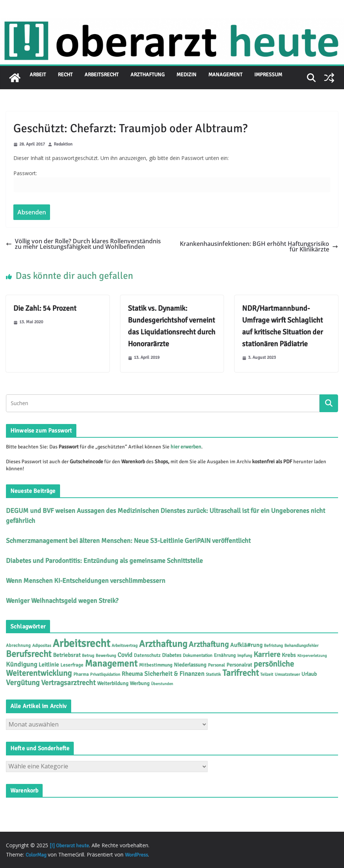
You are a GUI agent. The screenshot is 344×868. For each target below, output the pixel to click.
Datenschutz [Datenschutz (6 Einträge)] (147, 655)
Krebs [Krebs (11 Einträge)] (289, 655)
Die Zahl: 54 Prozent (45, 308)
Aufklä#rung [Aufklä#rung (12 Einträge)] (246, 645)
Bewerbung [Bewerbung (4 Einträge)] (106, 655)
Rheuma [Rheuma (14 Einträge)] (132, 674)
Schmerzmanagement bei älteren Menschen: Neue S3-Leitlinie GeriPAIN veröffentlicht (128, 541)
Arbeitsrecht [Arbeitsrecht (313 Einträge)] (81, 643)
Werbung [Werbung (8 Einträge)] (140, 683)
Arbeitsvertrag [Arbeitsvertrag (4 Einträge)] (125, 645)
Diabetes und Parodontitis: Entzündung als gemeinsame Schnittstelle (104, 561)
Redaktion (63, 145)
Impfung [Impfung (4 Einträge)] (245, 655)
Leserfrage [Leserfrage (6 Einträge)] (72, 665)
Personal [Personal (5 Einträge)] (216, 665)
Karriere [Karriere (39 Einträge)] (267, 655)
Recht (65, 75)
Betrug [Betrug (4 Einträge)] (88, 655)
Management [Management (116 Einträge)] (111, 663)
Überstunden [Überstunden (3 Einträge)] (162, 684)
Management (225, 75)
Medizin (186, 75)
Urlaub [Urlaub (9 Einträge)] (309, 674)
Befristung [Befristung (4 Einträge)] (273, 645)
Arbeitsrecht (102, 75)
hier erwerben (186, 447)
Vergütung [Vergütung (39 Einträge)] (23, 683)
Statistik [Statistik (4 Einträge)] (213, 674)
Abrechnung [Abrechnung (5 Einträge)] (18, 645)
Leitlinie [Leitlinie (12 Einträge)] (49, 665)
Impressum (268, 75)
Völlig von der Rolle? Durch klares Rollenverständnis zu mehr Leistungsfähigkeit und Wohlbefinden (83, 244)
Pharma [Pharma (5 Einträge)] (81, 674)
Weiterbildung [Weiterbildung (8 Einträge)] (113, 683)
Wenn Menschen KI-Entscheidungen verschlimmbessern (86, 581)
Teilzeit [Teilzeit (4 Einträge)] (267, 674)
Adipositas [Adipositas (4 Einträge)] (42, 645)
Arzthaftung (148, 75)
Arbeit (38, 75)
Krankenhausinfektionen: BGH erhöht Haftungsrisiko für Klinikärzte (259, 246)
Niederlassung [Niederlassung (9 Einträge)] (190, 665)
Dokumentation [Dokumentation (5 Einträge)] (198, 655)
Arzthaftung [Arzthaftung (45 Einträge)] (209, 644)
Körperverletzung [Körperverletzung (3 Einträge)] (312, 656)
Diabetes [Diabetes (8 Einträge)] (172, 655)
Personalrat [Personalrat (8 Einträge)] (239, 665)
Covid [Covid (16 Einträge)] (125, 655)
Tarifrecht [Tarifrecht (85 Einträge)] (241, 673)
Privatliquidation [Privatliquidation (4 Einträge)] (105, 674)
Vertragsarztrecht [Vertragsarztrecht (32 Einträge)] (68, 683)
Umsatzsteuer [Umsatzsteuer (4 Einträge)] (287, 674)
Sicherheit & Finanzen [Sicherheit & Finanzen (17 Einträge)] (174, 674)
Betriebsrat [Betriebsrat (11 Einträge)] (67, 655)
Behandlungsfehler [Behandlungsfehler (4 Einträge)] (301, 645)
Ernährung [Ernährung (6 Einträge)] (225, 655)
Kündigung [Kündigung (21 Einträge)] (21, 664)
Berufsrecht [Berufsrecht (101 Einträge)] (29, 654)
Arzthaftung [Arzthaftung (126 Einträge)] (163, 644)
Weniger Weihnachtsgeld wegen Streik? (62, 601)
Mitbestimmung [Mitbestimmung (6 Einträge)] (156, 665)
